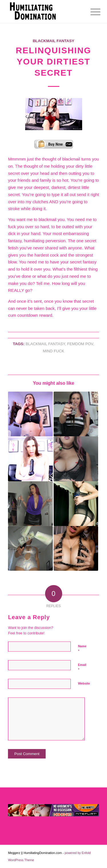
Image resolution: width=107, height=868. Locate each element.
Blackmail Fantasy (54, 41)
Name (82, 649)
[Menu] (91, 12)
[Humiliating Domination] (44, 11)
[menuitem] (91, 12)
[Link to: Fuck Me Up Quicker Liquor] (76, 414)
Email (82, 667)
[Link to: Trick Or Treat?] (76, 459)
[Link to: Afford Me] (30, 548)
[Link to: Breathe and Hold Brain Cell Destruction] (30, 414)
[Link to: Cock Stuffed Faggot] (30, 459)
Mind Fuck (53, 351)
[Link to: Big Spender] (30, 504)
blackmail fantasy (45, 344)
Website (84, 683)
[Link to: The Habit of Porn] (76, 504)
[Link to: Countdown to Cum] (76, 548)
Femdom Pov (80, 344)
